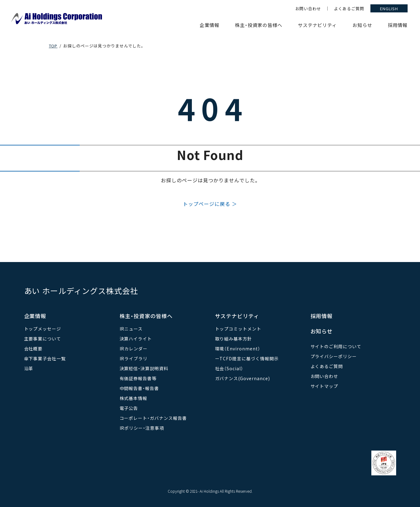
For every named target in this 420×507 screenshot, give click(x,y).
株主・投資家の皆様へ (259, 25)
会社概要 (33, 349)
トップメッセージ (43, 329)
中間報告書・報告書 (139, 388)
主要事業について (43, 339)
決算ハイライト (136, 339)
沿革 (29, 368)
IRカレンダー (134, 349)
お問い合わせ (308, 9)
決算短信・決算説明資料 (144, 368)
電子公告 (129, 408)
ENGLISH (389, 9)
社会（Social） (229, 368)
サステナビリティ (318, 25)
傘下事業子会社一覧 (45, 358)
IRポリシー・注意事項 (142, 428)
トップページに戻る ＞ (210, 204)
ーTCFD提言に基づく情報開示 (247, 358)
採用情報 (398, 25)
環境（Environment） (238, 349)
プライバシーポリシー (334, 356)
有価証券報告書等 (138, 378)
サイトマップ (325, 386)
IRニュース (131, 329)
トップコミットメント (238, 329)
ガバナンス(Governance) (243, 378)
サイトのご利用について (336, 346)
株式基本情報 (134, 398)
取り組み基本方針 (234, 339)
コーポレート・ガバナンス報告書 (153, 418)
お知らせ (362, 25)
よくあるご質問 (349, 9)
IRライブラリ (134, 358)
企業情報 (210, 25)
